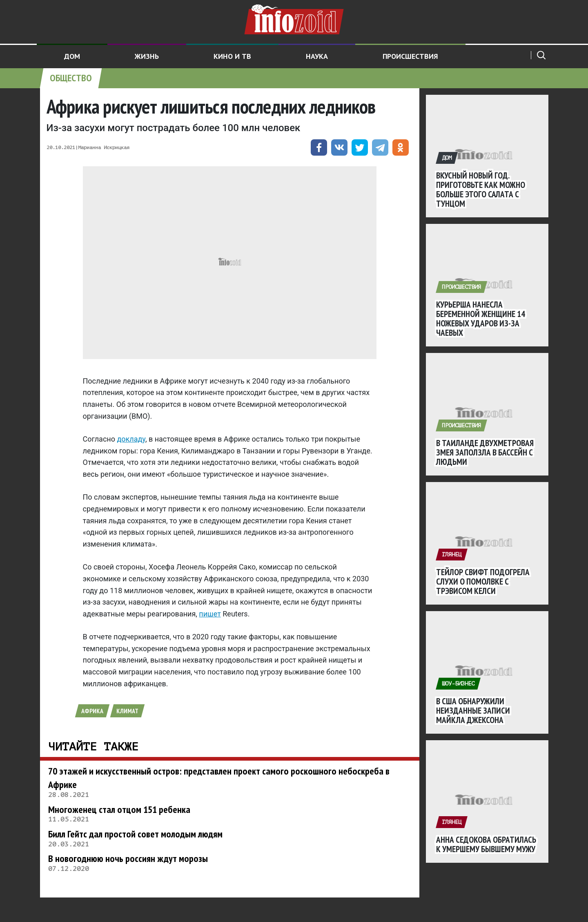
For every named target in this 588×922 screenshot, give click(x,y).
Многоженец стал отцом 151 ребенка (119, 809)
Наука (317, 56)
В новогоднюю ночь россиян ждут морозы (128, 858)
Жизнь (147, 56)
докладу (131, 439)
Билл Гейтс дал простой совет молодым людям (135, 834)
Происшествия (410, 56)
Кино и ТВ (232, 56)
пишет (210, 614)
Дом (72, 56)
